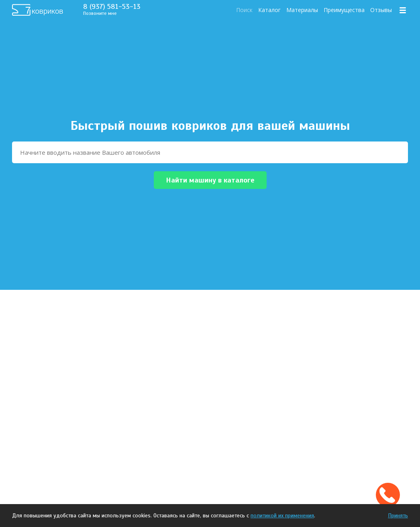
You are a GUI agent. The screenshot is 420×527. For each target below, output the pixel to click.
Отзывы (381, 10)
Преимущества (344, 10)
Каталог (269, 10)
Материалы (302, 10)
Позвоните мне (100, 13)
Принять (398, 516)
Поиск (244, 10)
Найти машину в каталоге (210, 180)
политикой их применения (282, 516)
